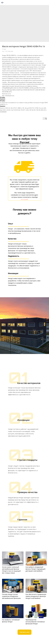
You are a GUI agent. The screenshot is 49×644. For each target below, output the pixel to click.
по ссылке (24, 199)
